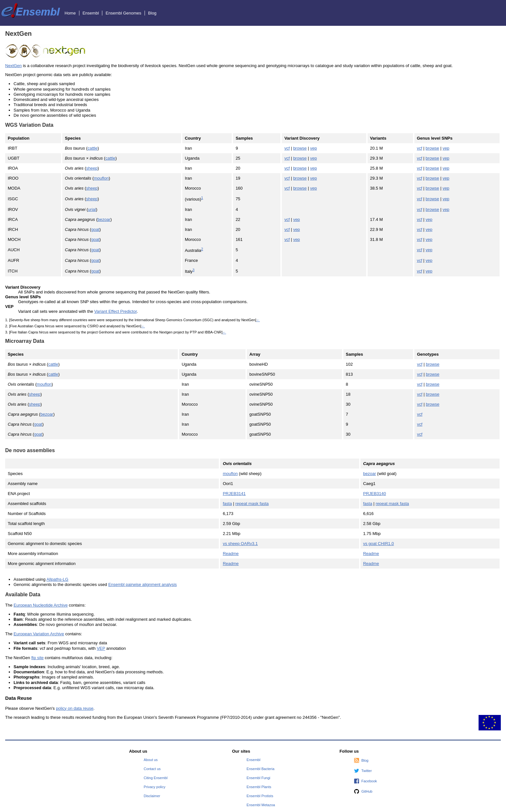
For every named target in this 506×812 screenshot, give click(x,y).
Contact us (152, 769)
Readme (231, 554)
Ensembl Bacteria (260, 769)
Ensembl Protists (260, 796)
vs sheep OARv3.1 (240, 544)
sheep (92, 168)
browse (300, 148)
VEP (101, 648)
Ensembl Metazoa (261, 805)
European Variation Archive (39, 634)
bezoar (104, 219)
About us (151, 760)
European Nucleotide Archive (41, 605)
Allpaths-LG (57, 579)
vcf (287, 148)
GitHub (367, 791)
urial (92, 209)
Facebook (369, 781)
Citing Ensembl (156, 778)
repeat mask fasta (252, 504)
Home (70, 13)
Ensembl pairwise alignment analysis (142, 584)
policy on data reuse (75, 708)
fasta (227, 504)
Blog (152, 13)
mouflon (101, 178)
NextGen (13, 66)
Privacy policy (154, 787)
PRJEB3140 (374, 494)
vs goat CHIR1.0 (378, 544)
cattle (92, 148)
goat (95, 229)
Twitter (367, 771)
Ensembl (91, 13)
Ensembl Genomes (123, 13)
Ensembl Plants (259, 787)
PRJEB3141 (234, 494)
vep (314, 148)
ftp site (37, 658)
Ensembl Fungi (258, 778)
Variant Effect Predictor (116, 311)
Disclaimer (152, 796)
